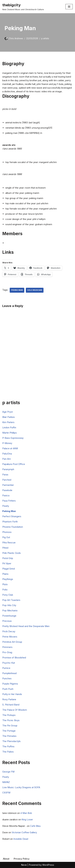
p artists (45, 38)
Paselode (7, 490)
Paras (5, 475)
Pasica (6, 495)
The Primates (9, 736)
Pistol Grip (8, 558)
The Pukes (8, 752)
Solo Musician (35, 290)
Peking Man (17, 290)
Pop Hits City (9, 605)
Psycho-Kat (9, 663)
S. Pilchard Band (11, 705)
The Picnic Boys (11, 720)
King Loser (27, 819)
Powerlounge (9, 616)
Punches (7, 678)
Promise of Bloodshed (14, 658)
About (6, 859)
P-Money (7, 443)
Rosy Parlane (9, 699)
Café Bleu (35, 826)
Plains (5, 574)
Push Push (8, 689)
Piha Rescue (9, 542)
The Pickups (9, 715)
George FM (8, 772)
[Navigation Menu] (69, 7)
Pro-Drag (7, 652)
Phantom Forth (10, 522)
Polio (5, 590)
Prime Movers (10, 637)
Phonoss (7, 532)
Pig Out (6, 537)
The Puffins (8, 746)
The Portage (9, 731)
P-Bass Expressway (13, 438)
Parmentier (8, 485)
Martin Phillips (10, 433)
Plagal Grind (9, 569)
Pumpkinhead (9, 673)
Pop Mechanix (10, 610)
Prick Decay (9, 631)
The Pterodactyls (11, 741)
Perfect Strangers (12, 516)
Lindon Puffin (9, 427)
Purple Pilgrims (10, 684)
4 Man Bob (26, 813)
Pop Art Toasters (11, 600)
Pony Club (8, 595)
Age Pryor (8, 412)
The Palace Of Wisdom (15, 710)
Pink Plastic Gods (12, 553)
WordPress (48, 865)
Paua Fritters (9, 501)
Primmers (7, 647)
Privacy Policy (22, 859)
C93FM (6, 793)
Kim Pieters (8, 422)
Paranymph (8, 469)
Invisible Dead (21, 839)
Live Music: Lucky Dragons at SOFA (21, 787)
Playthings (8, 579)
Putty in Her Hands (12, 694)
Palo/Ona (7, 454)
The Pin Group (10, 726)
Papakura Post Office (14, 464)
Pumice (6, 668)
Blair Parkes (9, 417)
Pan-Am (7, 459)
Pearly (6, 506)
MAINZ (6, 782)
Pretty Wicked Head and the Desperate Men (26, 626)
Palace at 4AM (10, 448)
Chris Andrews (16, 38)
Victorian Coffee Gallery (24, 832)
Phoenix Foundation (13, 527)
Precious (7, 621)
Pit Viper (7, 563)
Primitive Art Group (12, 642)
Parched (7, 480)
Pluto (5, 584)
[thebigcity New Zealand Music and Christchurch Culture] (23, 7)
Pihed (5, 548)
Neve (24, 865)
